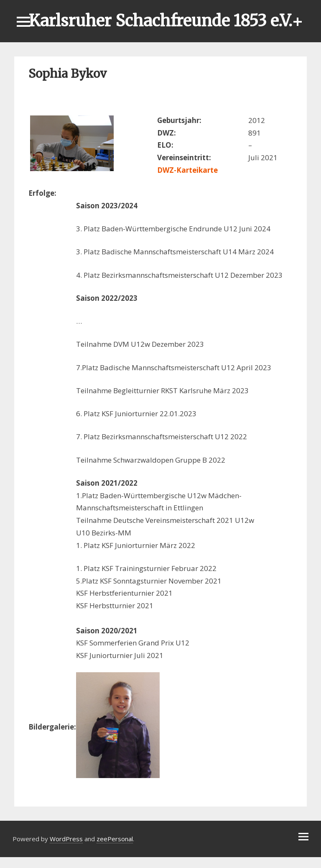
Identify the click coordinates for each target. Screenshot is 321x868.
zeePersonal (115, 839)
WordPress (66, 839)
